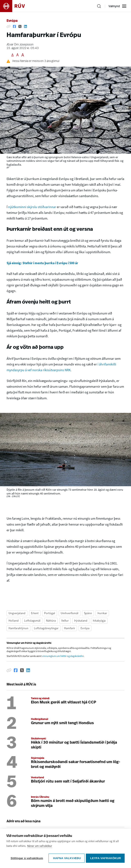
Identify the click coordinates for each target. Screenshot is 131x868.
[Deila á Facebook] (14, 26)
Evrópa (12, 21)
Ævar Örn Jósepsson (20, 45)
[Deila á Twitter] (20, 26)
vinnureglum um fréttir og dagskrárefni (63, 656)
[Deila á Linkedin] (25, 26)
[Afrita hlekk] (8, 26)
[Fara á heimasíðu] (16, 6)
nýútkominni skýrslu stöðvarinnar (32, 207)
